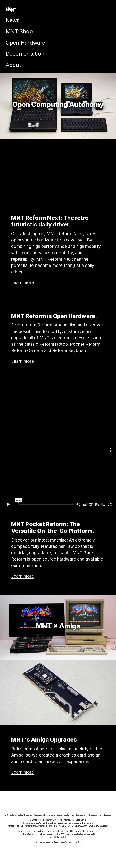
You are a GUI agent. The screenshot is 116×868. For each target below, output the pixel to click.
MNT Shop (19, 31)
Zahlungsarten (80, 815)
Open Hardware (25, 43)
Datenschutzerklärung (21, 815)
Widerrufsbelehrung (44, 815)
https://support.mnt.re (70, 842)
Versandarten (63, 815)
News (13, 20)
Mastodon (108, 815)
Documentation (25, 54)
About (13, 65)
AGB (6, 815)
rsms (66, 831)
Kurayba (93, 831)
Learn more (23, 283)
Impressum (95, 815)
